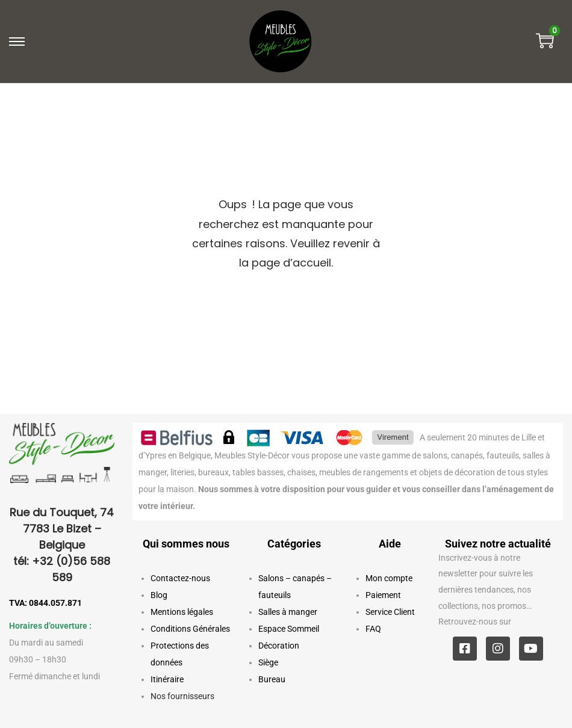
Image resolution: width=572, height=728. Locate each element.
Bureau (272, 679)
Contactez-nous (180, 578)
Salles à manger (288, 612)
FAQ (373, 629)
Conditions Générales (190, 629)
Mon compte (389, 578)
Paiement (383, 595)
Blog (159, 595)
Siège (268, 662)
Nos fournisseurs (182, 696)
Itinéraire (167, 679)
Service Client (390, 612)
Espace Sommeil (289, 629)
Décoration (279, 646)
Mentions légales (182, 612)
